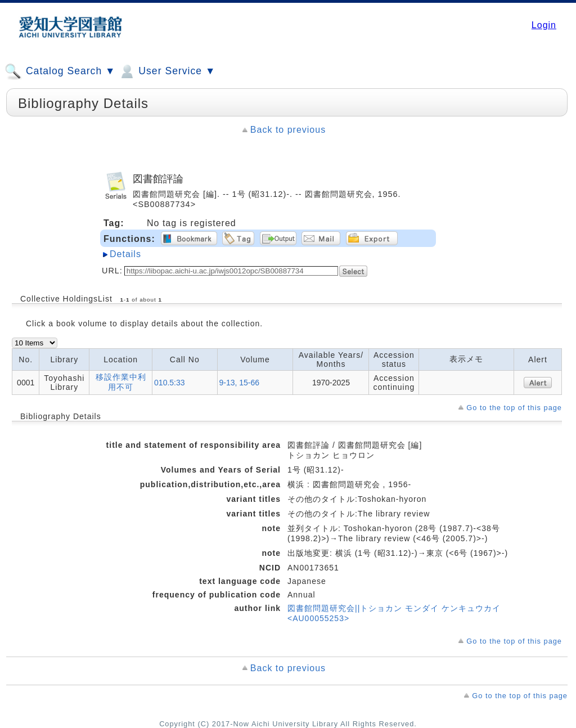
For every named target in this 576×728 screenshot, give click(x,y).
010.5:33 (170, 383)
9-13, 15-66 (240, 383)
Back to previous (288, 130)
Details (125, 254)
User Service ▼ (167, 71)
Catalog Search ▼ (60, 71)
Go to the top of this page (514, 408)
